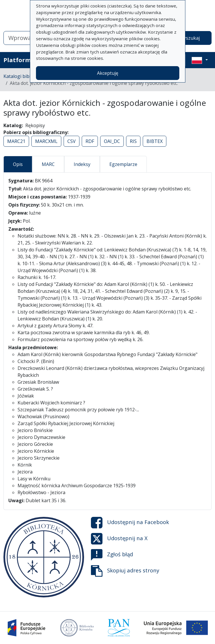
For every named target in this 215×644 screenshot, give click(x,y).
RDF (90, 141)
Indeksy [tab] (82, 164)
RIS (133, 141)
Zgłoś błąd (112, 555)
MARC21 (16, 141)
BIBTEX (155, 141)
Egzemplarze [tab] (123, 164)
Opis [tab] (18, 164)
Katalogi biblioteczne (26, 76)
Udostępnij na (130, 523)
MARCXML (46, 141)
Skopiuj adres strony (125, 571)
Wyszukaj (190, 38)
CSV (72, 141)
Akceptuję (108, 73)
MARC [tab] (48, 164)
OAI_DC (112, 141)
